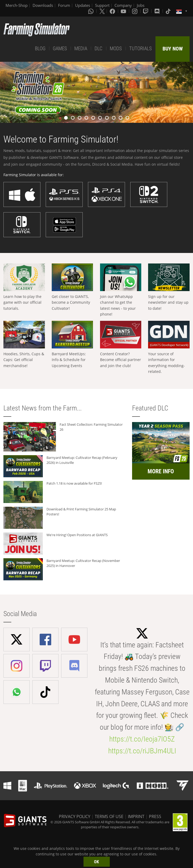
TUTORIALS (140, 49)
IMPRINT (136, 816)
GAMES (60, 49)
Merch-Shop (17, 5)
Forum (64, 5)
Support (102, 5)
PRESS (155, 816)
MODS (116, 49)
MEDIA (81, 49)
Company (123, 5)
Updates (83, 5)
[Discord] (158, 11)
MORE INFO (161, 471)
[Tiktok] (169, 11)
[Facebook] (113, 11)
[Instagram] (135, 11)
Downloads (43, 5)
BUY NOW (173, 49)
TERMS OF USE (109, 816)
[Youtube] (124, 11)
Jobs (141, 5)
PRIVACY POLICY (75, 816)
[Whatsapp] (91, 11)
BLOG (40, 49)
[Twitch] (146, 11)
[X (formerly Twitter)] (102, 11)
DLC (98, 49)
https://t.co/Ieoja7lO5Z (142, 739)
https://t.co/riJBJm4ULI (142, 751)
